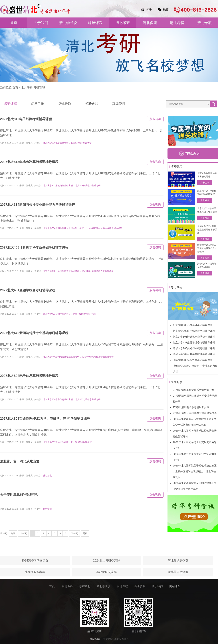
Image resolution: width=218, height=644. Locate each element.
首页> (16, 87)
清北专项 (204, 23)
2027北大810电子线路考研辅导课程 (26, 119)
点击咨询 (155, 119)
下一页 (74, 533)
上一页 (23, 533)
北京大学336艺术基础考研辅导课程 (193, 325)
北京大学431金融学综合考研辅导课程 (194, 342)
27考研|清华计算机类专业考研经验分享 (195, 413)
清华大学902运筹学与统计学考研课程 (194, 354)
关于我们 (41, 23)
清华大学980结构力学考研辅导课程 (193, 360)
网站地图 (175, 586)
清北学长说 (68, 23)
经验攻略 (92, 104)
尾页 (85, 533)
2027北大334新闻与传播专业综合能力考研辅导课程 (37, 205)
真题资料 (119, 104)
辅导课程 (95, 23)
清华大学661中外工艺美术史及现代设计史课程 (207, 248)
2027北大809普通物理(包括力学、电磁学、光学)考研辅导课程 (45, 419)
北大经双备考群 (35, 572)
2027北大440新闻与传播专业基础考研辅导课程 (34, 333)
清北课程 (122, 586)
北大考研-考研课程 (33, 87)
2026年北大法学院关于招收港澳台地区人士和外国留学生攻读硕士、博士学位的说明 (195, 471)
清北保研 (150, 23)
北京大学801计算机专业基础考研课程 (194, 337)
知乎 (149, 9)
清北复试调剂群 (178, 561)
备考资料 (140, 586)
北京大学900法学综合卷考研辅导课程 (194, 331)
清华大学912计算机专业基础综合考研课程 (207, 230)
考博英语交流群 (178, 572)
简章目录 (38, 104)
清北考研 (123, 23)
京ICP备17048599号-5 (116, 639)
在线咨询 (193, 153)
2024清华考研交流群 (35, 561)
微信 (166, 9)
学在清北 (85, 586)
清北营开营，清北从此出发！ (21, 461)
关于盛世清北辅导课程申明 (20, 495)
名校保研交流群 (106, 572)
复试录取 (65, 104)
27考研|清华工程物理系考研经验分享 (194, 390)
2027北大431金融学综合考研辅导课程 (28, 290)
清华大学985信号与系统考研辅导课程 (194, 348)
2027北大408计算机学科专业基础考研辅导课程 (34, 247)
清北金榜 (67, 586)
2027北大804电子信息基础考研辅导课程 (29, 376)
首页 (14, 23)
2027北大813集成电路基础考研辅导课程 (29, 162)
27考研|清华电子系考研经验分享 (191, 407)
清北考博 (177, 23)
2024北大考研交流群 (106, 561)
